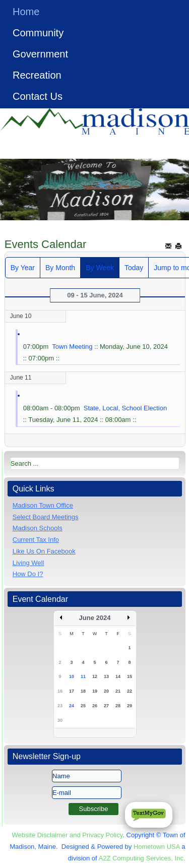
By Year (23, 268)
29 (130, 706)
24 (72, 706)
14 (118, 676)
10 (72, 676)
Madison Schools (38, 528)
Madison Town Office (43, 505)
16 (60, 691)
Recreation (37, 75)
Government (40, 54)
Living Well (28, 563)
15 (130, 676)
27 (106, 706)
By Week (100, 268)
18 (83, 691)
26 (95, 706)
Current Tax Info (36, 540)
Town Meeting (72, 347)
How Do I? (28, 574)
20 (106, 691)
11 (83, 676)
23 (60, 706)
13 (106, 676)
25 (83, 706)
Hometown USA (157, 847)
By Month (60, 268)
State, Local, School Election (125, 408)
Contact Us (38, 96)
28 (118, 706)
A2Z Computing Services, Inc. (142, 858)
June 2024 (95, 618)
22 (130, 691)
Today (134, 268)
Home (26, 12)
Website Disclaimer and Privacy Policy (67, 835)
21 (118, 691)
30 (60, 720)
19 (95, 691)
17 (72, 691)
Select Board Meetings (46, 517)
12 (95, 676)
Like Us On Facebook (44, 551)
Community (38, 33)
